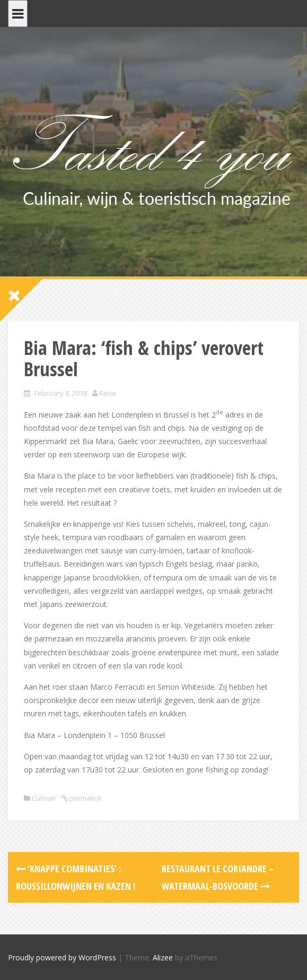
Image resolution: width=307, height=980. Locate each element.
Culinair (44, 798)
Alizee (163, 957)
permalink (85, 798)
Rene (108, 393)
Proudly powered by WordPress (62, 957)
